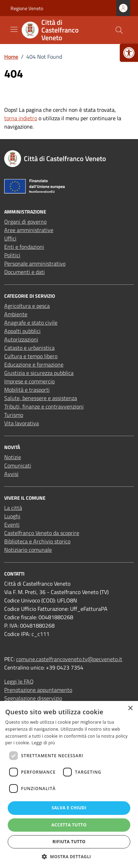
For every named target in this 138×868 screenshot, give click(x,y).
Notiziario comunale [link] (28, 550)
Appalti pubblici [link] (22, 331)
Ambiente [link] (16, 314)
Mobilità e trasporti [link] (27, 390)
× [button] (130, 708)
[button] (69, 856)
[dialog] (69, 784)
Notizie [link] (13, 457)
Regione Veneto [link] (27, 8)
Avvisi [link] (11, 474)
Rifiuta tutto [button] (69, 842)
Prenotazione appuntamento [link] (38, 690)
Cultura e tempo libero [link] (31, 356)
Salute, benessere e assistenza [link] (41, 398)
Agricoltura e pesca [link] (27, 306)
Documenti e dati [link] (25, 272)
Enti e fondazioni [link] (24, 247)
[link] (129, 53)
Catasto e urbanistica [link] (29, 348)
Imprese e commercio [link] (29, 381)
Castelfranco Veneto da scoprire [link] (42, 533)
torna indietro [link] (21, 118)
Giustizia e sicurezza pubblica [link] (39, 373)
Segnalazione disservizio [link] (33, 698)
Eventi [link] (12, 525)
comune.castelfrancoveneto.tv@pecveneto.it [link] (69, 659)
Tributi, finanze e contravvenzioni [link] (44, 406)
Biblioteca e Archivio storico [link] (37, 541)
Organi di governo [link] (25, 222)
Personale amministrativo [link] (35, 263)
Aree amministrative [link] (29, 230)
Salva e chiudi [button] (69, 808)
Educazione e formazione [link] (34, 364)
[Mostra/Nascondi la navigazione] (14, 29)
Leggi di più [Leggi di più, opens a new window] (43, 743)
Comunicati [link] (18, 465)
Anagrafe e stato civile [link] (31, 323)
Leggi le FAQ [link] (19, 681)
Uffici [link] (10, 238)
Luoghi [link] (12, 516)
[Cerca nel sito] (119, 30)
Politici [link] (12, 255)
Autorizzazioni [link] (21, 339)
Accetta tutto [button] (69, 825)
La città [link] (13, 508)
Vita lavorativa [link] (22, 423)
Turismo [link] (14, 415)
